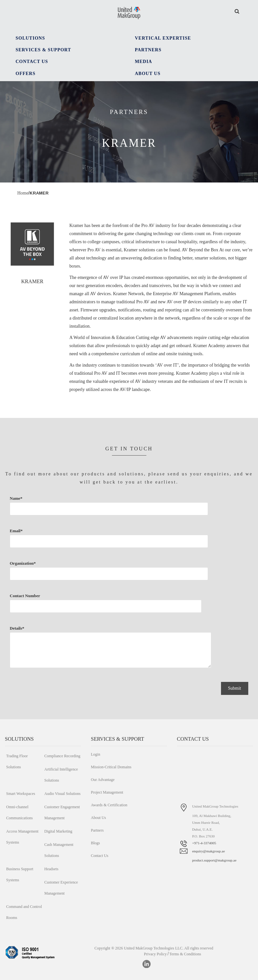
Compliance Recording (62, 756)
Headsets (51, 869)
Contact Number (39, 608)
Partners (97, 830)
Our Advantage (103, 780)
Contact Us (100, 856)
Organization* (65, 575)
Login (96, 754)
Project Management (107, 792)
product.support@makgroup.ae (214, 860)
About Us (98, 818)
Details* (66, 653)
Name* (65, 510)
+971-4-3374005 (204, 843)
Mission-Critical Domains (111, 767)
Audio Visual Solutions (62, 794)
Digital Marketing (58, 831)
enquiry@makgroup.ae (209, 851)
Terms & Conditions (185, 954)
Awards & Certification (109, 805)
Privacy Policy (155, 954)
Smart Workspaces (21, 794)
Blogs (95, 843)
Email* (65, 543)
